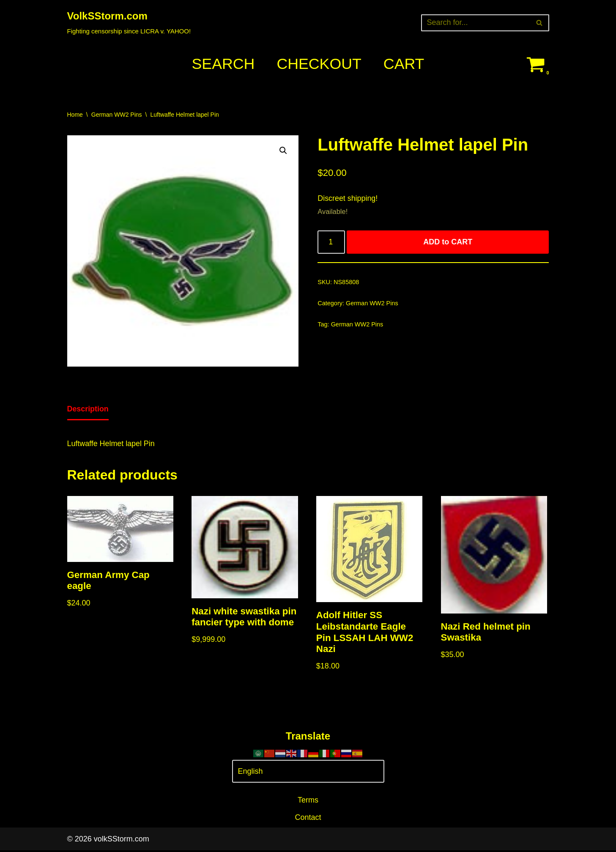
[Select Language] (308, 773)
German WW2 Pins (117, 115)
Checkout (319, 64)
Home (75, 115)
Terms (308, 802)
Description (88, 409)
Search (223, 64)
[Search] (476, 23)
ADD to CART (448, 243)
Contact (308, 819)
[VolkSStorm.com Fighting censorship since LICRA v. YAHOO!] (129, 23)
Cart (404, 64)
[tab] (88, 410)
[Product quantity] (331, 243)
